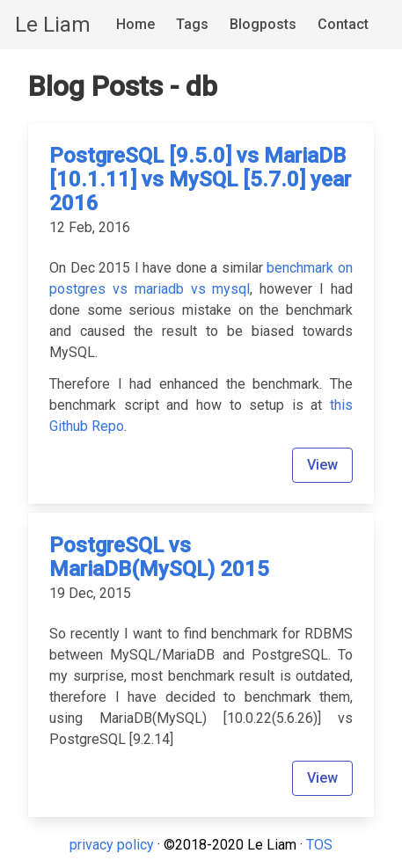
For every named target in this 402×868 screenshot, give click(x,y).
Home (135, 24)
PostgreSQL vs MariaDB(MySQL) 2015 (159, 557)
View (322, 465)
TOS (319, 845)
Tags (192, 24)
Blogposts (263, 24)
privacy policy (112, 845)
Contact (343, 24)
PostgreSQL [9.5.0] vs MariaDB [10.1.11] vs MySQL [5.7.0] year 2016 (200, 179)
